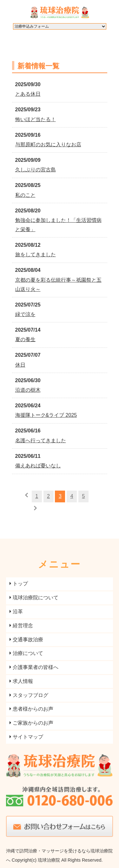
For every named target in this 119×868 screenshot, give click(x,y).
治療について (28, 653)
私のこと (25, 195)
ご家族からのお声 (33, 723)
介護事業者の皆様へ (36, 667)
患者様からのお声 (33, 709)
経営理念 (23, 626)
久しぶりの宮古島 (36, 170)
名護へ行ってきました (41, 441)
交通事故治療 (28, 640)
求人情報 (23, 681)
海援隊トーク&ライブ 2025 (46, 415)
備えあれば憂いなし (38, 466)
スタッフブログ (30, 695)
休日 (20, 365)
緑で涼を (25, 314)
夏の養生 (25, 339)
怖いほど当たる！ (36, 119)
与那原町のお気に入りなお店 (48, 145)
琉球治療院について (36, 598)
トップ (20, 584)
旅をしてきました (36, 255)
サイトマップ (28, 737)
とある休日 (28, 94)
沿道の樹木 (28, 390)
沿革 (18, 612)
